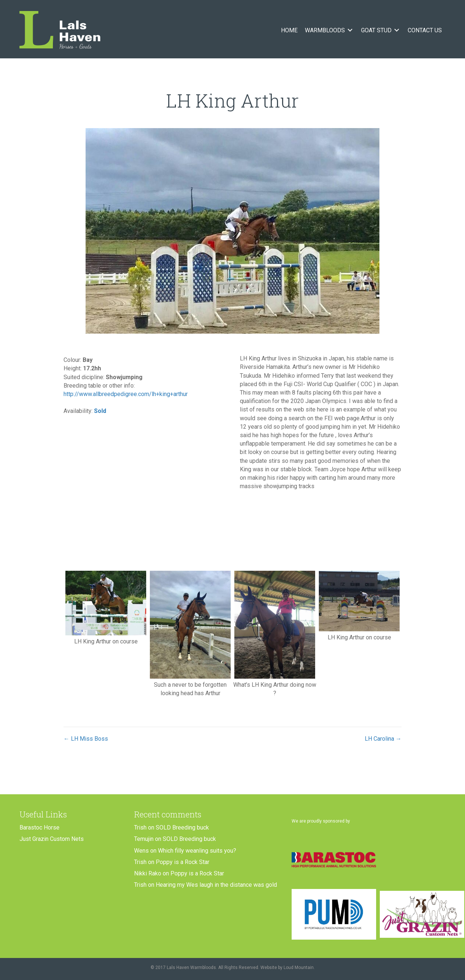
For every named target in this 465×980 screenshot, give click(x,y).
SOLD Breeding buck (182, 827)
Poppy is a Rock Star (183, 862)
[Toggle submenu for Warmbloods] (350, 30)
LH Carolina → (383, 739)
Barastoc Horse (39, 827)
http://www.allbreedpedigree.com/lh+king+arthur (126, 394)
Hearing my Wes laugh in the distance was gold (216, 885)
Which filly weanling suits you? (197, 851)
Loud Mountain (299, 968)
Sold (100, 411)
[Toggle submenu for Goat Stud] (397, 30)
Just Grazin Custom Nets (52, 839)
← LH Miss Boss (86, 739)
